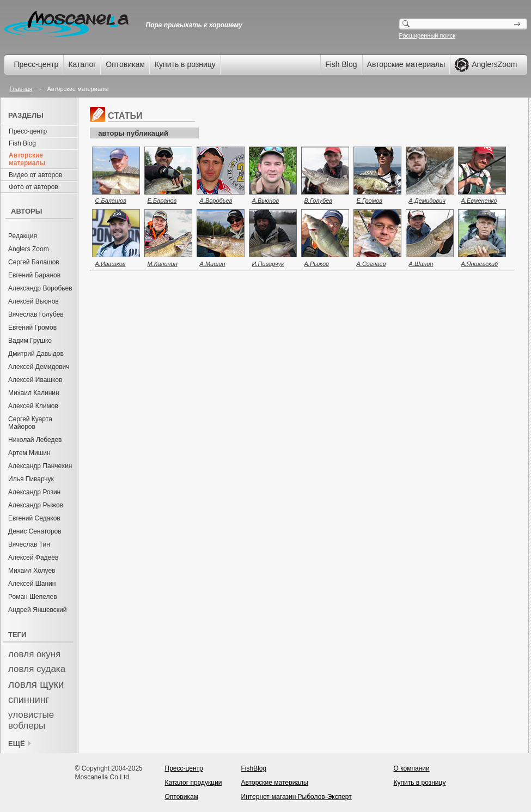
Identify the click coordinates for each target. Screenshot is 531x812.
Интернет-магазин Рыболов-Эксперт (297, 797)
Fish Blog (341, 64)
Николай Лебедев (35, 440)
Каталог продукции (194, 783)
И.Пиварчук (268, 264)
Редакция (23, 236)
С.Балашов (111, 201)
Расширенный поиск (428, 35)
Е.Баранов (162, 201)
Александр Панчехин (40, 466)
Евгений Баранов (34, 275)
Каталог (82, 64)
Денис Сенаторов (35, 531)
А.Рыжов (317, 264)
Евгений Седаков (34, 518)
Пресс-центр (36, 64)
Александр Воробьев (40, 288)
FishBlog (254, 768)
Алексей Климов (33, 406)
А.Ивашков (111, 264)
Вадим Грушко (30, 341)
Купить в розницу (185, 64)
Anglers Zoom (29, 249)
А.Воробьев (216, 201)
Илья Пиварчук (31, 479)
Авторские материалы (406, 64)
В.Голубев (319, 201)
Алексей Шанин (32, 584)
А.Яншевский (480, 264)
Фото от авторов (33, 187)
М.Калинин (163, 264)
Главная (21, 89)
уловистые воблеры (31, 720)
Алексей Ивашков (35, 380)
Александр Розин (34, 492)
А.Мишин (213, 264)
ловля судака (37, 669)
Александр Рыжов (36, 505)
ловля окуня (34, 654)
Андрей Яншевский (38, 610)
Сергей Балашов (34, 262)
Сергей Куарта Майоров (30, 423)
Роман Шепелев (33, 597)
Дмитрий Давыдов (36, 354)
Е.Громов (370, 201)
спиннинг (29, 700)
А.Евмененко (479, 201)
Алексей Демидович (39, 367)
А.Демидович (428, 201)
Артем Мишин (29, 453)
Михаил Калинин (34, 393)
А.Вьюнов (266, 201)
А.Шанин (421, 264)
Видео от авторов (35, 175)
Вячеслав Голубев (36, 314)
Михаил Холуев (32, 571)
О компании (412, 768)
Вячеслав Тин (29, 544)
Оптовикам (125, 64)
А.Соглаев (371, 264)
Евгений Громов (32, 328)
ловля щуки (36, 684)
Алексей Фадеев (33, 558)
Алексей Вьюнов (33, 301)
